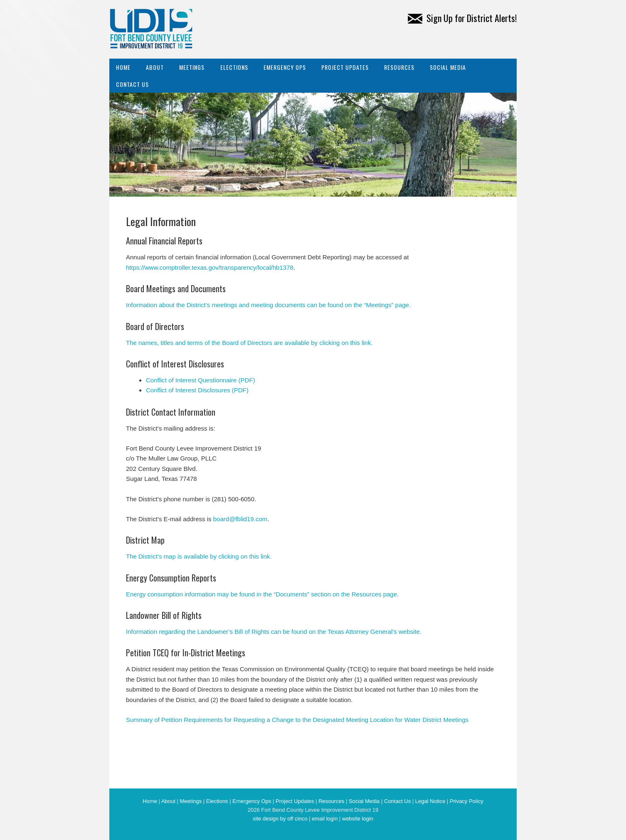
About (155, 67)
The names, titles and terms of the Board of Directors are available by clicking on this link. (249, 343)
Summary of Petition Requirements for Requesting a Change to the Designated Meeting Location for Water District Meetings (297, 720)
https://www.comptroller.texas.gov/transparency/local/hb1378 (210, 267)
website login (358, 819)
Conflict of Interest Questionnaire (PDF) (201, 380)
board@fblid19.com (240, 519)
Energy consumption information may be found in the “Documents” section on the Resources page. (262, 594)
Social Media (448, 67)
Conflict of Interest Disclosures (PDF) (197, 390)
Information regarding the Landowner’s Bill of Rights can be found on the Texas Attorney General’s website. (274, 632)
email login (325, 819)
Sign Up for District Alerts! (462, 18)
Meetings (192, 67)
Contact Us (132, 84)
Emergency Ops (285, 67)
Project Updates (345, 67)
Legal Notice (430, 801)
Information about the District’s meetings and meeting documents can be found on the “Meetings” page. (268, 305)
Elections (234, 67)
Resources (399, 67)
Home (123, 67)
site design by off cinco (280, 819)
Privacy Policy (467, 801)
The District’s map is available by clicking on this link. (199, 556)
